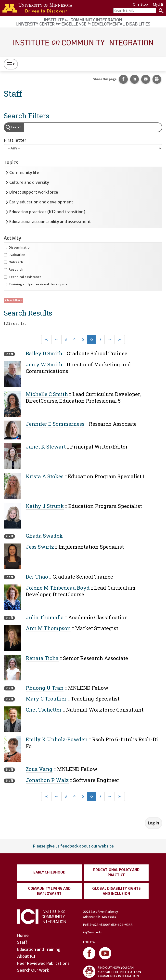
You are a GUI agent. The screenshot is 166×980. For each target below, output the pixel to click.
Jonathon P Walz (47, 780)
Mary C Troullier (46, 699)
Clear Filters (13, 300)
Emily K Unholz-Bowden (57, 739)
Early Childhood (49, 872)
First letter (15, 140)
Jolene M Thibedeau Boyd (58, 588)
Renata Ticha (42, 658)
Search (16, 127)
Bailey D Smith (44, 353)
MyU (158, 4)
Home (23, 935)
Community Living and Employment (49, 891)
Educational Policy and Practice (116, 872)
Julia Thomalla (45, 617)
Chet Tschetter (44, 710)
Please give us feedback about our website (73, 846)
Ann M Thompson (48, 628)
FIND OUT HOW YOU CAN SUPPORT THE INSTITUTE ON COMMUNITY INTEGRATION (112, 972)
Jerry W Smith (44, 364)
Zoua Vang (39, 769)
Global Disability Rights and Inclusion (116, 891)
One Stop (140, 4)
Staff (22, 942)
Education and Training (39, 949)
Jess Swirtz (40, 547)
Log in (153, 823)
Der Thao (37, 577)
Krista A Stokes (45, 476)
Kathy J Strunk (45, 506)
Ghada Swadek (44, 536)
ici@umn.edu (92, 932)
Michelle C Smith (47, 394)
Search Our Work (33, 970)
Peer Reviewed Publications (43, 963)
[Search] (160, 11)
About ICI (26, 956)
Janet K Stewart (46, 447)
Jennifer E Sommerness (55, 424)
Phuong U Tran (45, 688)
